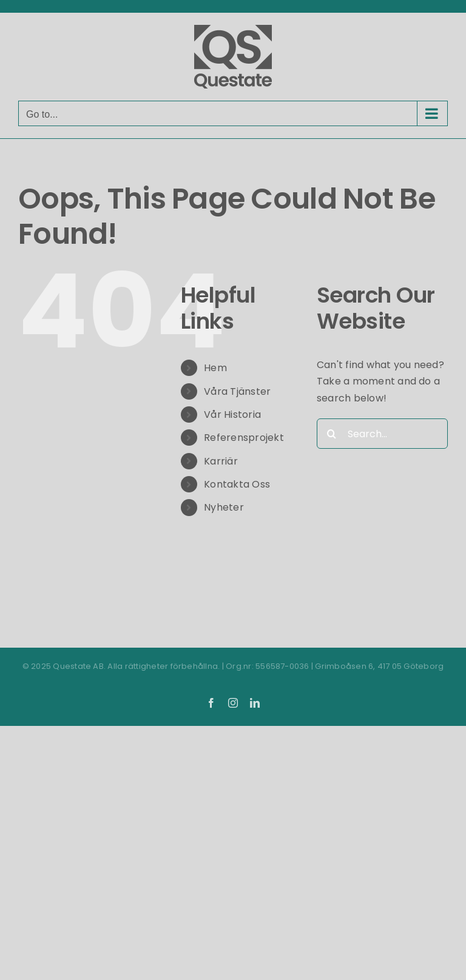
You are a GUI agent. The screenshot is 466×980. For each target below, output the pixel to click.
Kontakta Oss (237, 484)
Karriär (221, 461)
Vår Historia (232, 414)
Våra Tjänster (237, 391)
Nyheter (224, 507)
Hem (215, 368)
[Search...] (382, 434)
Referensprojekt (244, 438)
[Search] (332, 434)
